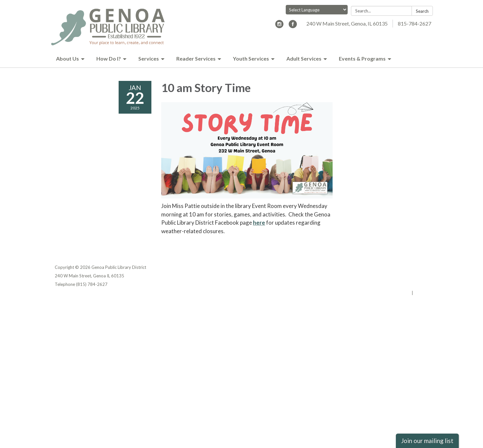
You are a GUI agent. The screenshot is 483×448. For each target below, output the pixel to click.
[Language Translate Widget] (317, 10)
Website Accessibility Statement (394, 284)
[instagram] (279, 26)
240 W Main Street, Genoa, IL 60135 (347, 23)
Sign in (421, 293)
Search (422, 11)
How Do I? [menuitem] (109, 58)
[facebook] (293, 26)
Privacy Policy (414, 267)
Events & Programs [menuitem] (362, 58)
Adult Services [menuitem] (304, 58)
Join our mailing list (427, 441)
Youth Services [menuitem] (251, 58)
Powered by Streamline (386, 293)
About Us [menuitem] (68, 58)
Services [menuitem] (149, 58)
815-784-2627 (415, 23)
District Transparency (405, 276)
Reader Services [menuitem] (196, 58)
